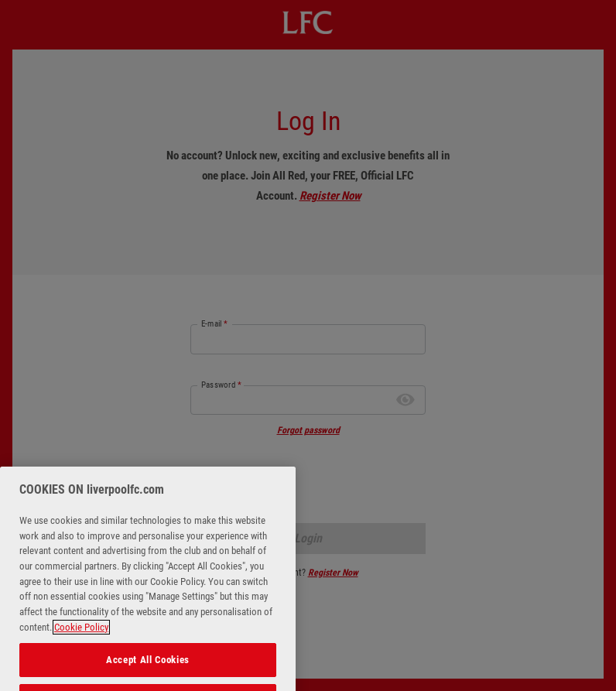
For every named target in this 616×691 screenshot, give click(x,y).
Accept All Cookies (148, 669)
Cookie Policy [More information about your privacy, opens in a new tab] (81, 637)
